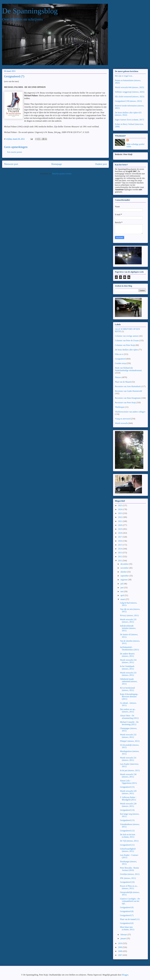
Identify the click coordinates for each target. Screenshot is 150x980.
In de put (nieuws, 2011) (130, 770)
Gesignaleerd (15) (127, 787)
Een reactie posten (15, 152)
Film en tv (119, 354)
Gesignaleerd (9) (127, 907)
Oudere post (101, 164)
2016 (120, 541)
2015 (120, 545)
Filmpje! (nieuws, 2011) (130, 741)
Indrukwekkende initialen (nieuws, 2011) (128, 628)
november (125, 568)
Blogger (125, 975)
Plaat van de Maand (123, 382)
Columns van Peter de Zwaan (127, 340)
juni (122, 588)
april (123, 595)
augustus (124, 580)
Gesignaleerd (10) (127, 882)
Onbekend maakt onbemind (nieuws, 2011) (129, 681)
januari (124, 938)
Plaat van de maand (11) (130, 919)
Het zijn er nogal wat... (124, 76)
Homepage (57, 164)
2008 (120, 951)
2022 (120, 517)
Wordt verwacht (121, 423)
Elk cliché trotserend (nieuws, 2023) (130, 97)
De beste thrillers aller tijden (126, 350)
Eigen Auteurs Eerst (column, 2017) (130, 120)
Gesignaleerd (120, 359)
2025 (120, 505)
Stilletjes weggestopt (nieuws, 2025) (130, 92)
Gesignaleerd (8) (127, 911)
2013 (120, 553)
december (125, 564)
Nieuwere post (11, 164)
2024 (120, 509)
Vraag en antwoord (123, 419)
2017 (120, 537)
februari (124, 935)
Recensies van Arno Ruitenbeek (128, 386)
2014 (120, 549)
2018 (120, 533)
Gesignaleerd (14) (127, 810)
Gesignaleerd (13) (127, 820)
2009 (120, 947)
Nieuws (118, 377)
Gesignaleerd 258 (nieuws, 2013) (128, 101)
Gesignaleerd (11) (127, 845)
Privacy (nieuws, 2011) (129, 615)
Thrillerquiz (120, 407)
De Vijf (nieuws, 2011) (129, 841)
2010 (120, 943)
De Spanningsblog (30, 11)
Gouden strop (120, 363)
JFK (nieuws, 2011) (128, 878)
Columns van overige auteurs (127, 336)
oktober (124, 572)
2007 (120, 955)
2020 (120, 525)
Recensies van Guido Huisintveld (128, 391)
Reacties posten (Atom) (62, 174)
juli (122, 584)
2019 (120, 529)
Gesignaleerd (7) (127, 915)
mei (122, 591)
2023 (120, 513)
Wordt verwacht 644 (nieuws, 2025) (129, 87)
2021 (120, 521)
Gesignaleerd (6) (127, 923)
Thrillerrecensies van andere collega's (130, 412)
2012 (120, 557)
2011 (120, 561)
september (125, 576)
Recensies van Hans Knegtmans (128, 398)
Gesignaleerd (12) (127, 831)
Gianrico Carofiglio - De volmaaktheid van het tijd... (130, 901)
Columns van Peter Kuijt (125, 345)
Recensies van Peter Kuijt (125, 403)
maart (123, 599)
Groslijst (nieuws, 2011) (130, 874)
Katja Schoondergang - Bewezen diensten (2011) (129, 697)
